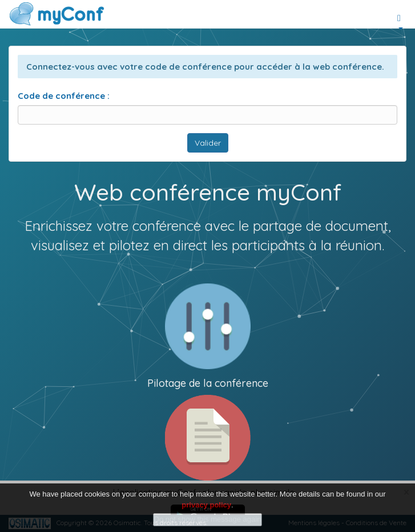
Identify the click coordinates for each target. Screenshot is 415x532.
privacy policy (206, 505)
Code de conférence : (64, 96)
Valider (208, 143)
